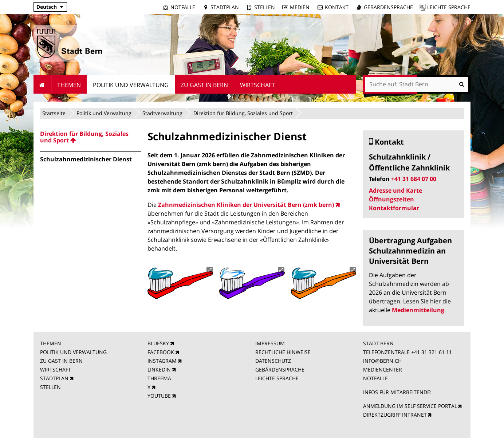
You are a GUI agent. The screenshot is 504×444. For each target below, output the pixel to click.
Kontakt (337, 7)
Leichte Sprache (449, 7)
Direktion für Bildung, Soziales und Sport (243, 113)
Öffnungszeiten (391, 199)
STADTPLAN (54, 378)
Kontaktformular (394, 208)
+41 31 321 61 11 (432, 352)
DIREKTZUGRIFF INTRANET (395, 415)
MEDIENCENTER (383, 370)
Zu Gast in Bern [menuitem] (204, 85)
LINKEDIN (159, 370)
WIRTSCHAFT (56, 370)
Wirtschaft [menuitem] (257, 85)
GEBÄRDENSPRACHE (280, 370)
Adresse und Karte (395, 190)
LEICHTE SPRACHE (277, 378)
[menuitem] (91, 137)
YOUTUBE (159, 396)
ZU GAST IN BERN (61, 361)
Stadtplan (225, 7)
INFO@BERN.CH (382, 361)
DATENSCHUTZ (273, 361)
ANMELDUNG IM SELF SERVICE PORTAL (410, 406)
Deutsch (47, 7)
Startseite (54, 113)
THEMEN (51, 343)
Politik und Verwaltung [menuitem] (131, 85)
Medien (300, 7)
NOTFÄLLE (375, 378)
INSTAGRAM (162, 361)
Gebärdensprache (388, 7)
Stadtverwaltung (162, 113)
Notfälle (183, 7)
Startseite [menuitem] (42, 84)
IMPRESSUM (270, 343)
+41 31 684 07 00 (414, 179)
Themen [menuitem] (69, 85)
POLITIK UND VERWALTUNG (73, 352)
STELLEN (50, 387)
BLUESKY (158, 343)
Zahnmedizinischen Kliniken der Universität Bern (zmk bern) (246, 205)
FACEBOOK (161, 352)
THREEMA (159, 378)
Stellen (265, 7)
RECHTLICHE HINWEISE (283, 352)
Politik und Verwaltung (104, 113)
